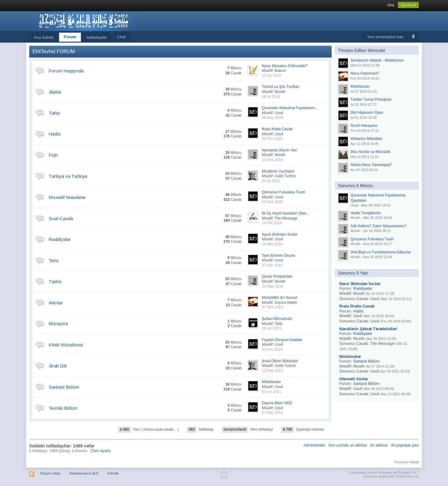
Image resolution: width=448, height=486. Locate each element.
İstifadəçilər (97, 37)
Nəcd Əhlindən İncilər (280, 234)
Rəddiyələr (60, 239)
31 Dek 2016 (272, 160)
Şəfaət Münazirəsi (277, 319)
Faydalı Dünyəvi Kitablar (282, 340)
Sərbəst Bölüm (64, 387)
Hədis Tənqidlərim (365, 213)
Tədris (55, 282)
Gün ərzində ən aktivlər (348, 445)
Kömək (113, 473)
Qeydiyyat (408, 5)
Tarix (54, 260)
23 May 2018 (272, 286)
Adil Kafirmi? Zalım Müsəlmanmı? (378, 226)
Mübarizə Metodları (366, 139)
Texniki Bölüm (63, 408)
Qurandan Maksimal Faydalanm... (290, 108)
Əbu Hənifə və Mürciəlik (370, 152)
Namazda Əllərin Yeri (279, 150)
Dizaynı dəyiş (50, 473)
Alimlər (56, 303)
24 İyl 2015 (271, 181)
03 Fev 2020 (272, 349)
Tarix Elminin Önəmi (278, 256)
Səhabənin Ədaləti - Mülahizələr (377, 60)
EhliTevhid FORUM (54, 51)
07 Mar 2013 (272, 413)
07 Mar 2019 (272, 265)
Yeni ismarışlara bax (385, 37)
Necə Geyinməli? (365, 73)
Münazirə (58, 324)
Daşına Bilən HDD (277, 403)
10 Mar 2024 (272, 244)
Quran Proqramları (277, 276)
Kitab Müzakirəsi (66, 345)
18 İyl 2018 (271, 97)
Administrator (314, 445)
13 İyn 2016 (271, 76)
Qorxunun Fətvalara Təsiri (283, 192)
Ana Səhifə (44, 37)
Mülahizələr (271, 382)
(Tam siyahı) (101, 451)
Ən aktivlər (379, 445)
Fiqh (53, 155)
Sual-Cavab (61, 218)
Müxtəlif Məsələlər (67, 197)
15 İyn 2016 (271, 328)
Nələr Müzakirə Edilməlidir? (285, 66)
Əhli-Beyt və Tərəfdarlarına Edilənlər (381, 252)
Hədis (55, 134)
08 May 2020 (272, 118)
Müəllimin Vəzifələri (278, 171)
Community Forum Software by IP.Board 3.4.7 (384, 473)
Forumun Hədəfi (407, 462)
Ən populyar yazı (405, 445)
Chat (121, 37)
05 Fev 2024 (272, 139)
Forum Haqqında (66, 71)
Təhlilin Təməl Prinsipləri (371, 100)
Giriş (391, 5)
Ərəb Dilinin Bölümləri (280, 361)
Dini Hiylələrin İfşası (367, 113)
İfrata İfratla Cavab (277, 129)
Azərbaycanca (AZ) (84, 473)
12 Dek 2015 (272, 371)
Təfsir (55, 113)
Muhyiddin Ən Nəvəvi (279, 298)
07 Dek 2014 (272, 307)
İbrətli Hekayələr (364, 126)
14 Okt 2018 (272, 223)
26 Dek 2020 (272, 202)
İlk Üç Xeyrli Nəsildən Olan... (285, 213)
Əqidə (55, 92)
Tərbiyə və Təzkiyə (68, 176)
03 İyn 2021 (271, 392)
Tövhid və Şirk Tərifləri (280, 87)
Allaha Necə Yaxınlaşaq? (371, 165)
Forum (70, 37)
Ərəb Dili (58, 366)
